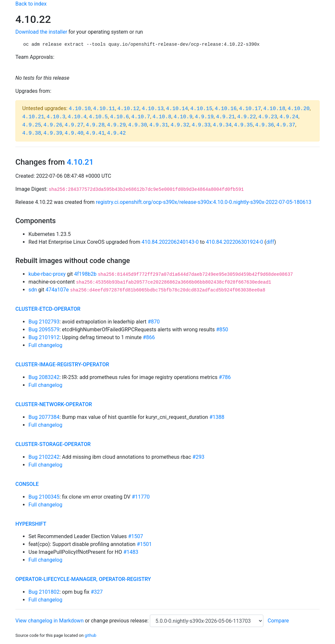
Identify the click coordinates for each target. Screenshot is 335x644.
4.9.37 (286, 125)
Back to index (31, 4)
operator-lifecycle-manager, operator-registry (83, 579)
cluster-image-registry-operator (62, 364)
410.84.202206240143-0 (170, 242)
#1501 (144, 544)
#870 (154, 322)
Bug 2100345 (44, 497)
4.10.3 (56, 117)
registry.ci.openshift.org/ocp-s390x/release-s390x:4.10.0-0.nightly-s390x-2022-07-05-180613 (204, 202)
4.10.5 (98, 117)
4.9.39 (53, 133)
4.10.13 (153, 109)
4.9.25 (32, 125)
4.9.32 (180, 125)
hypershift (31, 524)
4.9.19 (204, 117)
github (91, 635)
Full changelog (45, 345)
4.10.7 (141, 117)
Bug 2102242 (44, 457)
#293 (198, 457)
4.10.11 (104, 109)
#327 (97, 592)
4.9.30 (138, 125)
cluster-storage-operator (53, 444)
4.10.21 (33, 117)
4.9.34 (222, 125)
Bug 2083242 (44, 377)
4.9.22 (247, 117)
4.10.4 (77, 117)
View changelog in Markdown (49, 621)
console (27, 484)
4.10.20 (299, 109)
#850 (222, 330)
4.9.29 (116, 125)
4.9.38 (32, 133)
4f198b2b (86, 274)
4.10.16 (226, 109)
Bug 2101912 (44, 337)
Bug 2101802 (44, 592)
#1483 (131, 552)
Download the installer (41, 32)
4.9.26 (53, 125)
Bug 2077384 (44, 417)
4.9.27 (74, 125)
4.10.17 (250, 109)
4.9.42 (116, 133)
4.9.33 (201, 125)
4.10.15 (201, 109)
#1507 (135, 536)
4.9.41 (95, 133)
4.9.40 (74, 133)
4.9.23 (268, 117)
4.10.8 (162, 117)
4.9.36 (265, 125)
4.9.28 (95, 125)
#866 (149, 337)
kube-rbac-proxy (47, 274)
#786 (225, 377)
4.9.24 (289, 117)
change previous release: (120, 621)
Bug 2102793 (44, 322)
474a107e (57, 290)
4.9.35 (243, 125)
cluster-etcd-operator (48, 309)
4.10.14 (177, 109)
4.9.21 (225, 117)
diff (270, 242)
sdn (33, 290)
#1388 (217, 417)
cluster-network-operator (54, 404)
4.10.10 (80, 109)
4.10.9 (183, 117)
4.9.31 (159, 125)
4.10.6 (120, 117)
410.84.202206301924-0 (235, 242)
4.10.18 (274, 109)
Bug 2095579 (44, 330)
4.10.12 (128, 109)
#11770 (141, 497)
